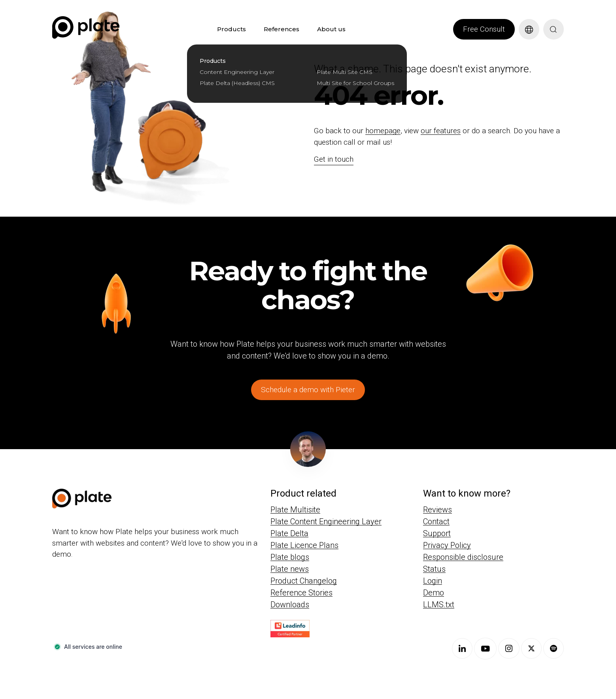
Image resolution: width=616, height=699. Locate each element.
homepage (383, 131)
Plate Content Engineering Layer (326, 521)
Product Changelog (304, 581)
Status (434, 569)
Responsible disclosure (463, 557)
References (282, 29)
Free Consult (484, 29)
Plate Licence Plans (304, 545)
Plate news (290, 569)
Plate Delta (289, 533)
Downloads (290, 605)
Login (433, 581)
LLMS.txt (439, 605)
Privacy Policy (447, 545)
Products (231, 29)
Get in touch (334, 159)
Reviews (437, 510)
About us (331, 29)
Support (437, 533)
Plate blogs (290, 557)
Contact (436, 521)
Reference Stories (301, 593)
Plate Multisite (295, 510)
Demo (434, 593)
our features (441, 131)
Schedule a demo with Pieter (308, 390)
